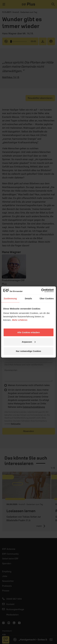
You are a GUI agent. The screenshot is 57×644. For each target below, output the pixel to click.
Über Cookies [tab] (47, 298)
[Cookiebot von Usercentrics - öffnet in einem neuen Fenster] (41, 291)
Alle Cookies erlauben (29, 332)
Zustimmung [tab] (10, 298)
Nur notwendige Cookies (29, 351)
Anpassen (29, 342)
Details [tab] (29, 298)
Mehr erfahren (20, 320)
